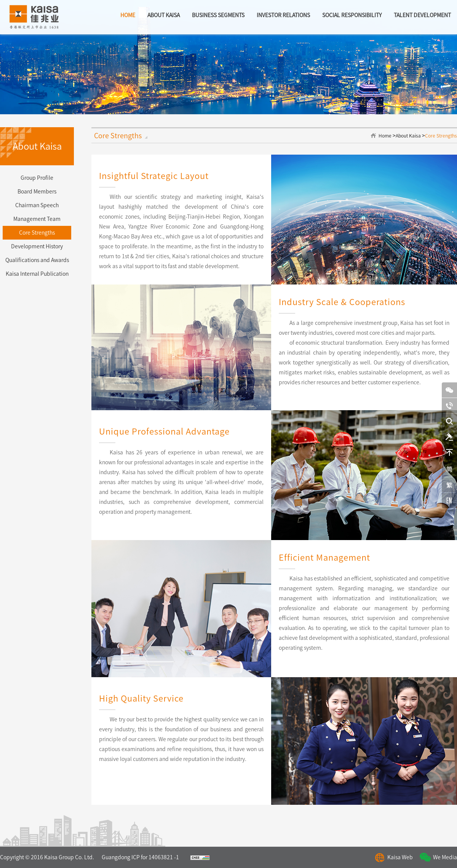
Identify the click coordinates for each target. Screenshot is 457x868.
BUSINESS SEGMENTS (218, 15)
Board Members (37, 192)
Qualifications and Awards (37, 260)
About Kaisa (408, 136)
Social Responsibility (352, 15)
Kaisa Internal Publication (37, 274)
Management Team (37, 219)
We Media (445, 857)
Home (385, 136)
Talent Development (422, 15)
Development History (37, 246)
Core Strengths (37, 233)
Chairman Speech (37, 205)
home (128, 15)
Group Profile (37, 178)
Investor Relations (283, 15)
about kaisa (164, 15)
